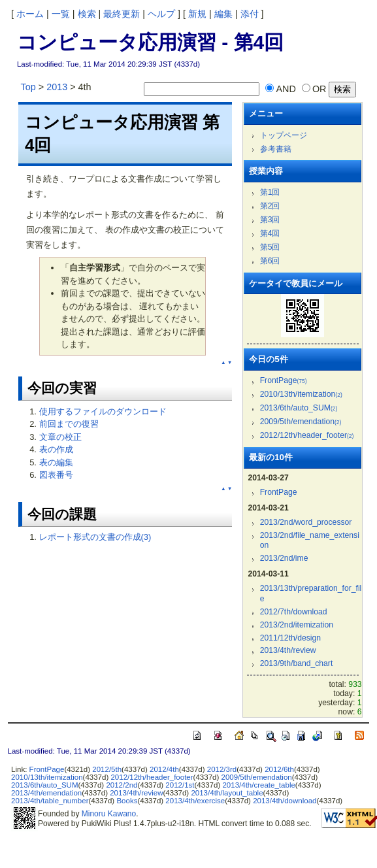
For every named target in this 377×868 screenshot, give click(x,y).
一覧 (61, 14)
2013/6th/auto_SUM (299, 408)
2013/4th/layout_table (227, 793)
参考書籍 (276, 149)
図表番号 (56, 475)
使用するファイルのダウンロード (103, 411)
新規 (197, 14)
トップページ (284, 135)
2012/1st (180, 785)
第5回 (270, 247)
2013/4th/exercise (195, 801)
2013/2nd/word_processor (306, 522)
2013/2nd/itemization (297, 625)
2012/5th (107, 769)
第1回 (270, 192)
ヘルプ (161, 14)
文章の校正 (60, 437)
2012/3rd (222, 769)
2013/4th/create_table (258, 785)
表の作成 (56, 449)
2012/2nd (122, 785)
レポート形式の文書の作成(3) (95, 537)
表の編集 (56, 462)
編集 (223, 14)
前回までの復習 (69, 424)
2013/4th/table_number (50, 801)
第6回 (270, 261)
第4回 (270, 233)
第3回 (270, 220)
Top (28, 87)
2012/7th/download (294, 612)
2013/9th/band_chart (297, 663)
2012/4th (164, 769)
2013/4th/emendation (46, 793)
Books (127, 801)
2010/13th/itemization (301, 394)
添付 (250, 14)
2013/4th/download (285, 801)
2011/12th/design (290, 638)
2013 (57, 87)
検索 (87, 14)
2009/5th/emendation (301, 422)
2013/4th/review (288, 650)
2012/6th (279, 769)
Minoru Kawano (109, 814)
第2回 (270, 206)
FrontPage (284, 380)
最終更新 (122, 14)
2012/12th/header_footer (307, 435)
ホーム (30, 14)
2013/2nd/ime (284, 558)
